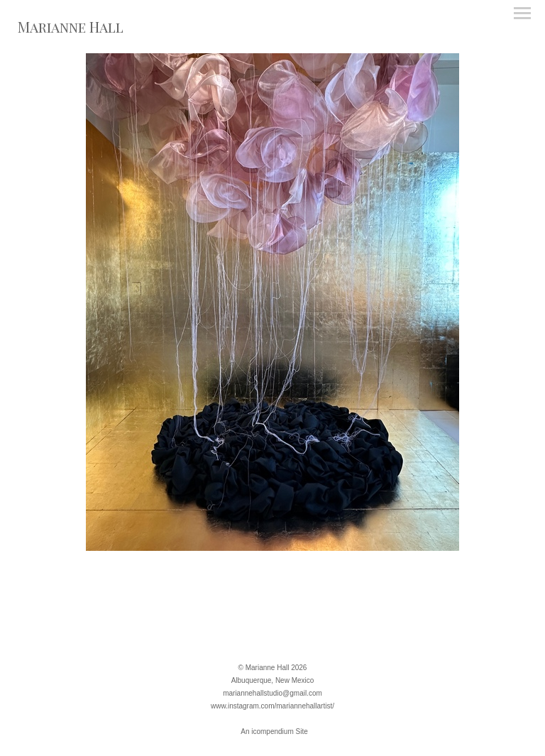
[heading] (71, 30)
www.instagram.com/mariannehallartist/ (272, 706)
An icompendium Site (274, 732)
